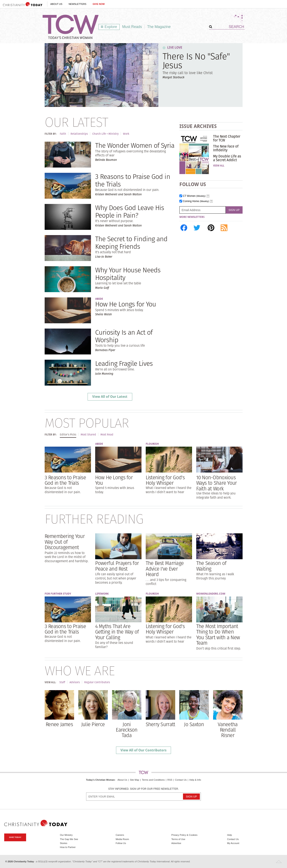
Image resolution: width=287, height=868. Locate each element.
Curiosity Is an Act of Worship (124, 336)
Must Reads (132, 27)
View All (219, 166)
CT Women (194, 196)
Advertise (176, 843)
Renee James (59, 724)
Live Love (175, 48)
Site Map (135, 780)
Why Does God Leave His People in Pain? (130, 211)
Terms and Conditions (153, 780)
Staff (62, 682)
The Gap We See (69, 839)
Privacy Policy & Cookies (184, 835)
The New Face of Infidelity (226, 148)
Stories (64, 843)
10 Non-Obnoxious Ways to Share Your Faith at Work (217, 483)
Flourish (152, 444)
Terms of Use (178, 839)
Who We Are (80, 671)
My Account (233, 843)
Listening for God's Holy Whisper (165, 480)
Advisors (75, 682)
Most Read (107, 435)
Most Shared (88, 435)
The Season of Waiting (211, 566)
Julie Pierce (93, 724)
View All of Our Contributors (143, 750)
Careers (120, 835)
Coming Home (196, 201)
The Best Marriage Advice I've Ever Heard (165, 569)
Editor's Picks (68, 435)
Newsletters (77, 4)
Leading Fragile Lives (124, 363)
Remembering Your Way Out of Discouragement (65, 542)
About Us (56, 4)
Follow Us (121, 843)
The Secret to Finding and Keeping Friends (131, 242)
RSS (170, 780)
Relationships (79, 134)
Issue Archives (198, 126)
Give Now (99, 4)
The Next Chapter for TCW (227, 138)
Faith (63, 134)
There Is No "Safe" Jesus (196, 61)
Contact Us (181, 780)
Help (229, 835)
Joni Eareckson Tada (127, 730)
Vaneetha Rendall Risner (228, 730)
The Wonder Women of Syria (135, 145)
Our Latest (76, 122)
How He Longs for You (126, 304)
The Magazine (159, 27)
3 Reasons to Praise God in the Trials (133, 180)
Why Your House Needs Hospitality (128, 274)
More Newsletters (192, 217)
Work (126, 134)
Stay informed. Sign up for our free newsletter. (143, 789)
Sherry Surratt (160, 724)
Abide (99, 299)
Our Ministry (66, 835)
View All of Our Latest (110, 397)
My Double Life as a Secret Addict (227, 158)
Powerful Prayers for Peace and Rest (117, 566)
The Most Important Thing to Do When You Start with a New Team (218, 634)
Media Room (122, 839)
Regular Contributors (97, 682)
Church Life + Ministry (105, 134)
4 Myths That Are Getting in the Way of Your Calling (117, 632)
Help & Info (195, 780)
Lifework (102, 594)
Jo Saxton (194, 724)
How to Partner (68, 847)
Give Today (15, 837)
